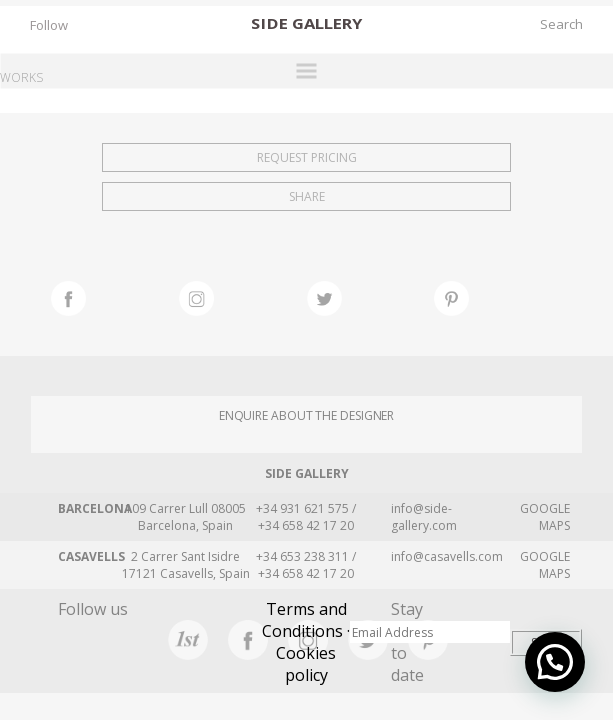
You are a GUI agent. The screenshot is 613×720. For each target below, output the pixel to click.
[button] (555, 662)
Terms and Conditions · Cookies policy (306, 642)
